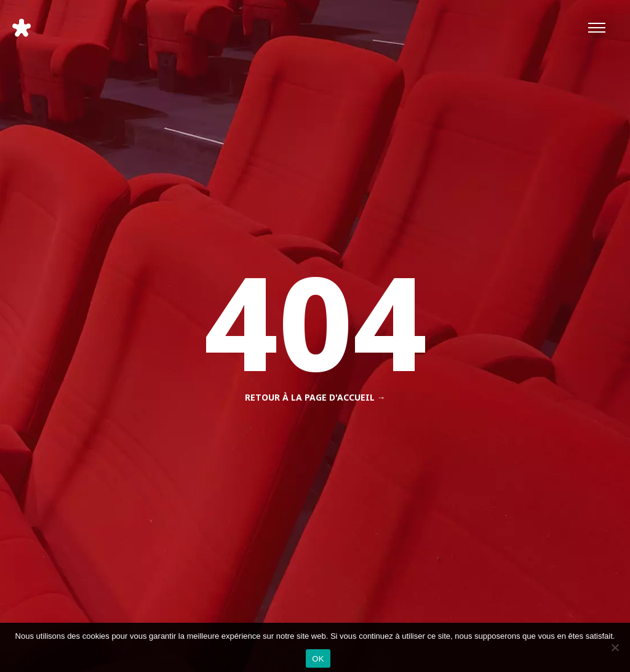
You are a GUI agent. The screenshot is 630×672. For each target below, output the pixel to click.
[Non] (615, 647)
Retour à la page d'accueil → (315, 397)
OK (318, 659)
